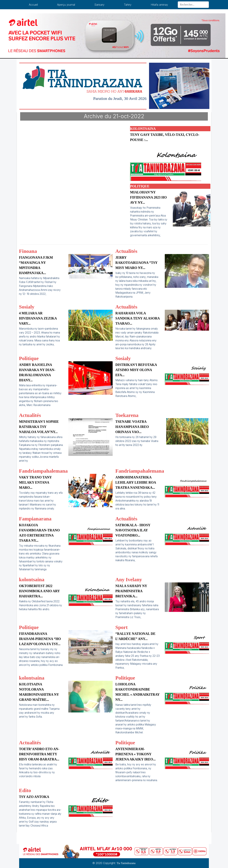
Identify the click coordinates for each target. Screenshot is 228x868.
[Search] (193, 5)
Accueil (33, 5)
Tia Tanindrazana (126, 863)
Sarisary (99, 5)
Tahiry (128, 5)
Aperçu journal (66, 5)
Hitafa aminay (159, 5)
